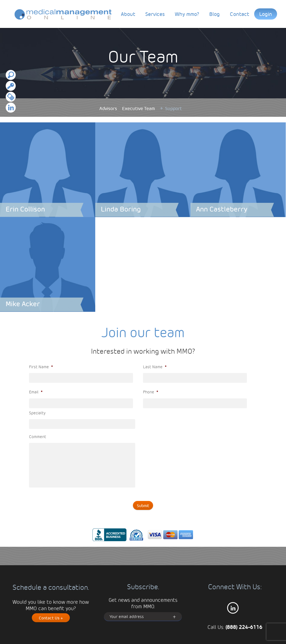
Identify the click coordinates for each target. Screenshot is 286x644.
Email (36, 392)
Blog (214, 14)
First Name (41, 367)
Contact (239, 14)
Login (266, 14)
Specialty (37, 413)
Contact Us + (51, 618)
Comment (38, 437)
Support (173, 108)
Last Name (155, 367)
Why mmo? (187, 14)
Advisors (108, 108)
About (128, 14)
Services (155, 14)
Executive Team (139, 108)
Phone (151, 392)
